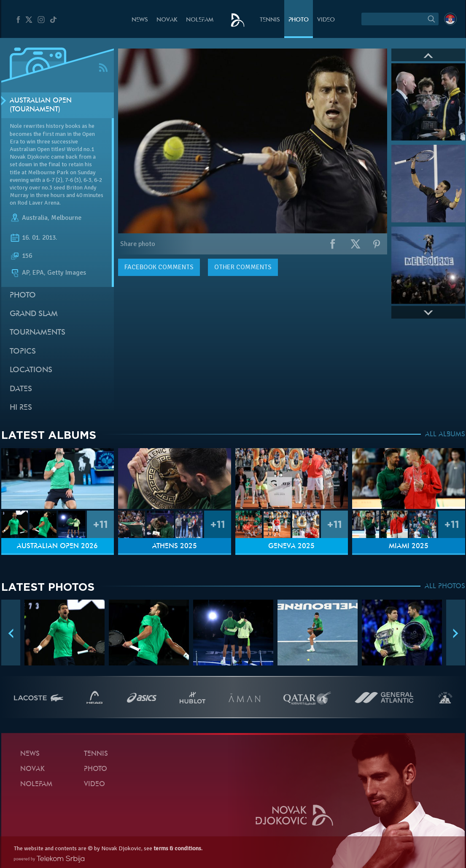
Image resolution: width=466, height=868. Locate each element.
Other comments (243, 267)
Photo (299, 20)
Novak (167, 20)
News (140, 20)
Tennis (270, 20)
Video (326, 20)
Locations (31, 370)
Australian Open (30, 149)
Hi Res (21, 408)
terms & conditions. (178, 848)
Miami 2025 (409, 546)
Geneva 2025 (291, 546)
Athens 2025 (175, 546)
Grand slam (34, 314)
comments (159, 267)
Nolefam (200, 20)
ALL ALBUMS (445, 435)
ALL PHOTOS (445, 587)
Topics (23, 352)
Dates (21, 389)
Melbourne (66, 218)
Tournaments (38, 333)
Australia (35, 218)
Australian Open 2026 (57, 546)
